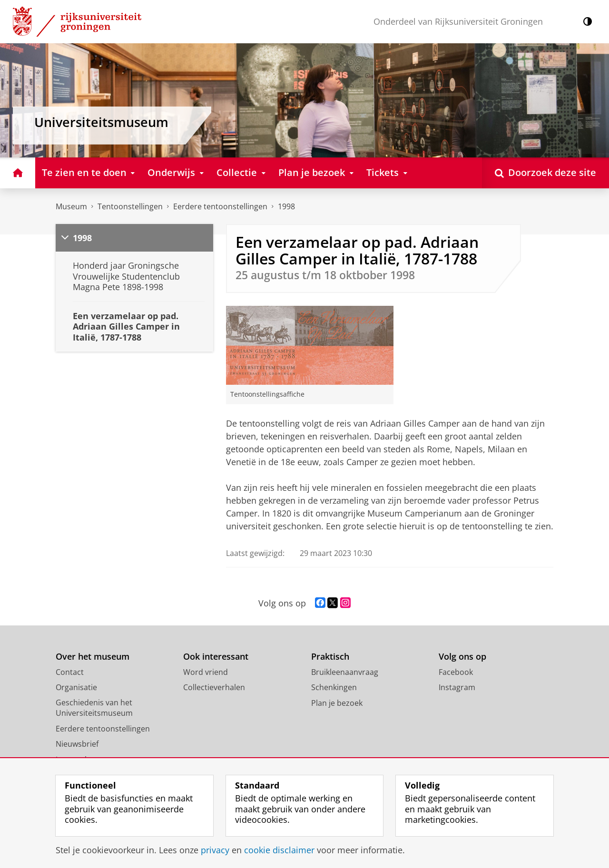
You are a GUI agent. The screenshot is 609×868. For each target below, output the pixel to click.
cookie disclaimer (279, 850)
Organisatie (76, 687)
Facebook (456, 672)
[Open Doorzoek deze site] (545, 173)
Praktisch (330, 657)
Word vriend (206, 672)
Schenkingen (334, 687)
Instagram (457, 687)
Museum (71, 206)
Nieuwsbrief (77, 744)
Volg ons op (462, 657)
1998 (286, 206)
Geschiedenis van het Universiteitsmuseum (94, 708)
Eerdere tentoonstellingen (220, 206)
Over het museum (93, 657)
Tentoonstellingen (130, 206)
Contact (70, 672)
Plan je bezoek (337, 703)
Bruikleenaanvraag (345, 672)
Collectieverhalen (214, 687)
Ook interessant (216, 657)
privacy (215, 850)
